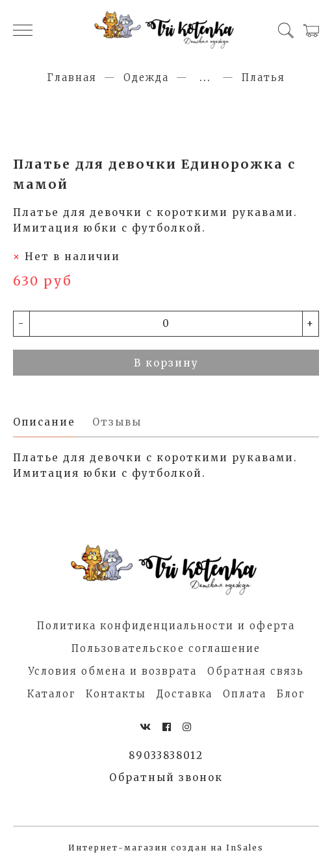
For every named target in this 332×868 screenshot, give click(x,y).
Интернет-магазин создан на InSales (166, 848)
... (205, 78)
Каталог (51, 694)
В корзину (166, 363)
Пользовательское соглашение (166, 648)
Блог (291, 694)
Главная (72, 78)
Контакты (116, 694)
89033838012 (166, 755)
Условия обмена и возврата (112, 671)
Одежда (146, 78)
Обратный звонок (166, 778)
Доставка (185, 694)
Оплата (245, 694)
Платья (263, 78)
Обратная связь (256, 671)
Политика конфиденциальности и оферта (166, 626)
